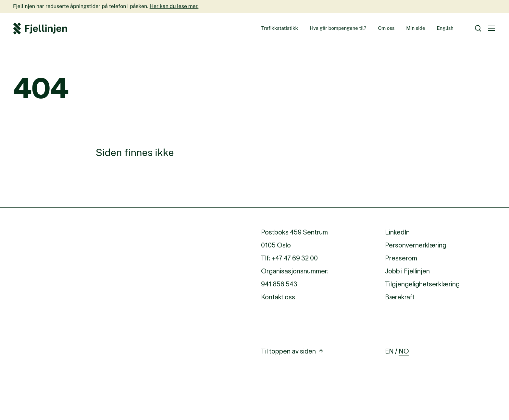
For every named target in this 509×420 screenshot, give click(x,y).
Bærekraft (400, 297)
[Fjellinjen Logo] (40, 29)
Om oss (386, 28)
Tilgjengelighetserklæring (422, 284)
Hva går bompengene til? (338, 28)
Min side (416, 28)
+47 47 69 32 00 (295, 258)
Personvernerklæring (416, 245)
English (445, 28)
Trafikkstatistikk (280, 28)
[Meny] (491, 28)
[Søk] (478, 28)
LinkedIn (397, 232)
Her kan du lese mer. (174, 6)
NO (404, 351)
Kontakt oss (278, 297)
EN (389, 351)
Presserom (401, 258)
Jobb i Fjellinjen (407, 271)
